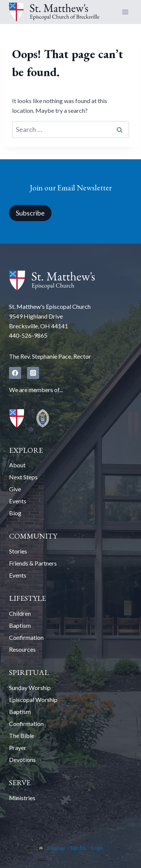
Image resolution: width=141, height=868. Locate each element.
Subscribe (30, 213)
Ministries (22, 798)
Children (20, 613)
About (17, 465)
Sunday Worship (30, 688)
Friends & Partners (33, 563)
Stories (18, 551)
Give (15, 489)
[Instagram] (33, 373)
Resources (22, 649)
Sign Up (78, 848)
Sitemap (56, 848)
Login (97, 848)
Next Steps (23, 477)
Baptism (20, 625)
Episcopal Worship (33, 700)
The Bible (22, 736)
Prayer (18, 748)
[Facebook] (15, 373)
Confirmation (26, 637)
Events (18, 501)
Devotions (22, 759)
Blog (15, 513)
